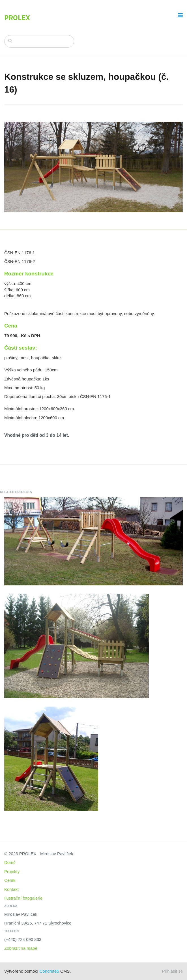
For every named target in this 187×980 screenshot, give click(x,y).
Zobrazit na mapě (21, 948)
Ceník (10, 880)
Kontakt (11, 889)
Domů (10, 862)
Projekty (12, 871)
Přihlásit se (172, 971)
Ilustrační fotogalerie (23, 898)
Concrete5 (49, 971)
